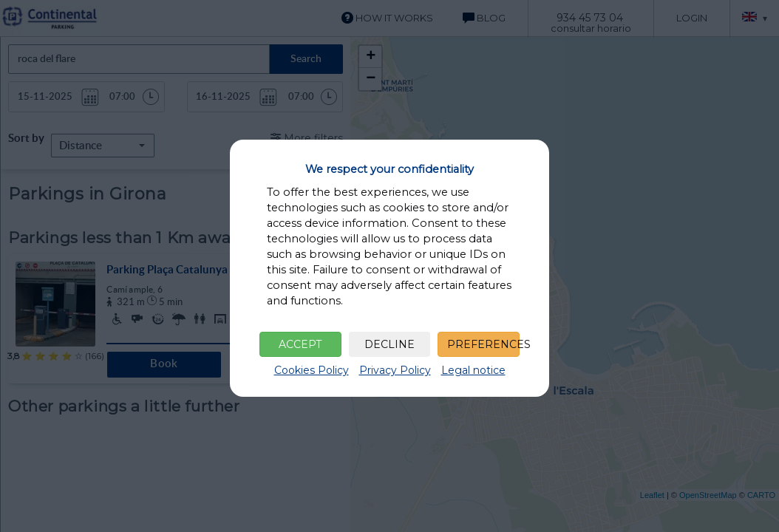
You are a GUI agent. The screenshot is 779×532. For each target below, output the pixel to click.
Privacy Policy (395, 370)
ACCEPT (300, 344)
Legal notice (473, 370)
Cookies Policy (312, 370)
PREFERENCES (483, 344)
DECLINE (389, 344)
